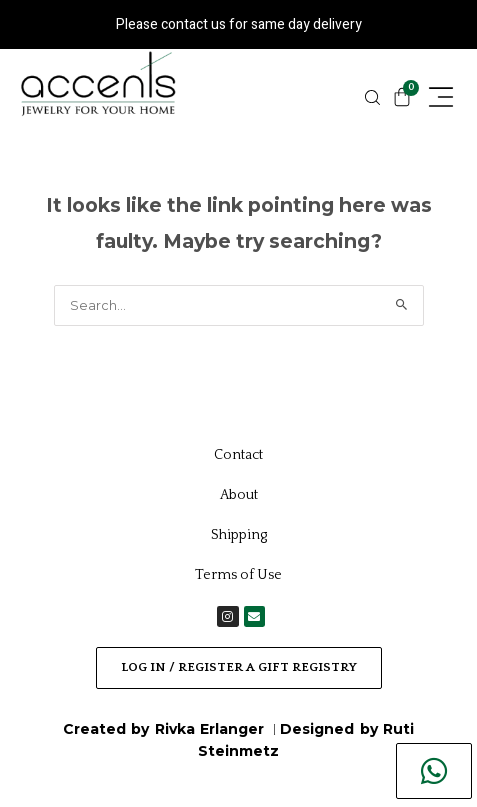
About (239, 495)
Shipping (239, 535)
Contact (238, 455)
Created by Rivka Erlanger (166, 729)
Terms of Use (238, 575)
